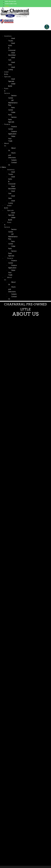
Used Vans (12, 63)
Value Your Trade (12, 139)
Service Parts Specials (12, 120)
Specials (8, 77)
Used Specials (12, 80)
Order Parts (12, 114)
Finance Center (13, 128)
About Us (7, 145)
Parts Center (12, 109)
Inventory (8, 36)
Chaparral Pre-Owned (20, 32)
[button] (3, 167)
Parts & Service (7, 91)
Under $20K (12, 85)
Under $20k (7, 73)
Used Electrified (12, 54)
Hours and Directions (12, 155)
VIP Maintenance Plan (13, 103)
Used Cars (12, 59)
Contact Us (13, 164)
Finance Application (13, 133)
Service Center (12, 97)
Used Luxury (12, 68)
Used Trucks (12, 40)
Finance (7, 124)
